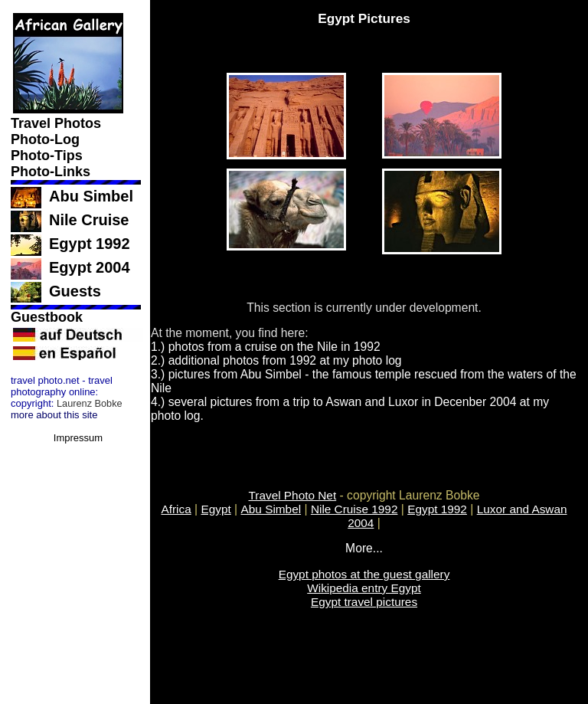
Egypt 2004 (90, 267)
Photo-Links (52, 172)
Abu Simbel (91, 196)
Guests (75, 291)
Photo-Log (47, 139)
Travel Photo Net (293, 495)
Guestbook (49, 317)
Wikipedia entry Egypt (364, 588)
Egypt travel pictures (364, 602)
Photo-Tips (49, 156)
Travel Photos (58, 123)
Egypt (216, 509)
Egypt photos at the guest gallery (364, 574)
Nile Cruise (89, 220)
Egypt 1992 (90, 244)
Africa (176, 509)
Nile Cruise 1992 (354, 509)
